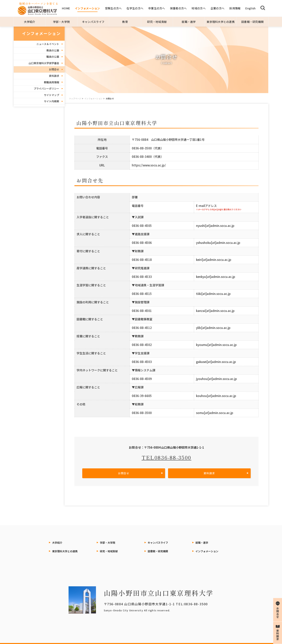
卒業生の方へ (157, 8)
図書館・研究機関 (252, 22)
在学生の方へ (135, 8)
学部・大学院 (61, 22)
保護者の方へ (178, 8)
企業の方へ (217, 8)
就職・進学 (189, 22)
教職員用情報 (52, 82)
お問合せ (54, 69)
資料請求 (54, 76)
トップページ (75, 98)
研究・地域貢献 (157, 22)
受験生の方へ (113, 8)
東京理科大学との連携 (221, 22)
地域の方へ (198, 8)
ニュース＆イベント (48, 44)
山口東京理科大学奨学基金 (44, 63)
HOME (66, 8)
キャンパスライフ (93, 22)
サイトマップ (52, 95)
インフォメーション (87, 8)
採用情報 (235, 8)
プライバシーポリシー (46, 88)
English (250, 8)
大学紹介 (29, 22)
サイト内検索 (52, 101)
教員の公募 (53, 50)
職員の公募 (53, 57)
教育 (125, 22)
